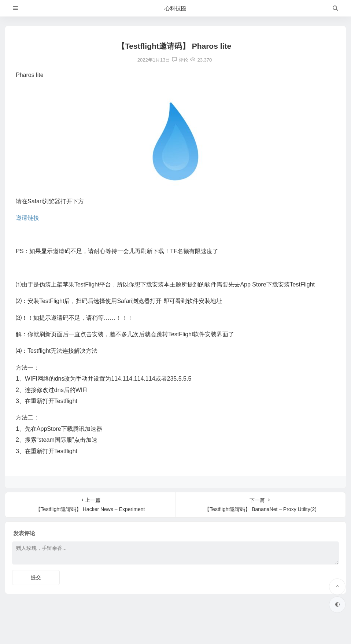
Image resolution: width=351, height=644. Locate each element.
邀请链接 (27, 218)
